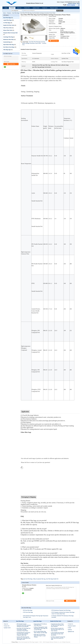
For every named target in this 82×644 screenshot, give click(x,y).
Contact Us (45, 8)
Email (78, 3)
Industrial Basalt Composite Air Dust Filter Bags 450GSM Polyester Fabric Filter (23, 634)
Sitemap (70, 630)
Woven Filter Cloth (8, 30)
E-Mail (70, 628)
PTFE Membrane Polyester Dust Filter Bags (61, 610)
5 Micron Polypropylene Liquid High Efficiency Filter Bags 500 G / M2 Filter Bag (41, 628)
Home (6, 8)
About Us (19, 8)
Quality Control (36, 8)
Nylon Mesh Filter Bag (9, 45)
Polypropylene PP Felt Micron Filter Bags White (40, 625)
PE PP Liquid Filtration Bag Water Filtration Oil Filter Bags (41, 632)
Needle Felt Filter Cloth (9, 25)
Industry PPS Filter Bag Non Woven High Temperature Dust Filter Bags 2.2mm (24, 638)
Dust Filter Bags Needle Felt (52, 579)
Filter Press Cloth (7, 28)
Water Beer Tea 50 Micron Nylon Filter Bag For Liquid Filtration (40, 636)
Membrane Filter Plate (8, 40)
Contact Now (11, 64)
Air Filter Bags (7, 23)
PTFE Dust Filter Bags (28, 612)
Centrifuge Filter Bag (8, 37)
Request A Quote (72, 3)
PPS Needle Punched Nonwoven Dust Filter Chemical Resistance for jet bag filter (24, 625)
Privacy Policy (15, 642)
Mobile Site (71, 632)
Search (61, 11)
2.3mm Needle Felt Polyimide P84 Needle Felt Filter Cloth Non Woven (57, 634)
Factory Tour (27, 8)
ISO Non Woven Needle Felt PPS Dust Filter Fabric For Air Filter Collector (57, 630)
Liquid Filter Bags (8, 20)
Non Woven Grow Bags (9, 47)
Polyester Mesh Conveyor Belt (10, 33)
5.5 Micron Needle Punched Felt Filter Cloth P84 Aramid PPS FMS (58, 638)
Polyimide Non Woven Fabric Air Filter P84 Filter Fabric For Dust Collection (57, 625)
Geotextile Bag (7, 42)
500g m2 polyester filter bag (39, 579)
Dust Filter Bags (16, 13)
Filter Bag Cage (7, 50)
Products (12, 8)
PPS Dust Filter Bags (28, 610)
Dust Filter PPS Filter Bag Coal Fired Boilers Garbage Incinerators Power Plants (24, 630)
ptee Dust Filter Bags (28, 579)
